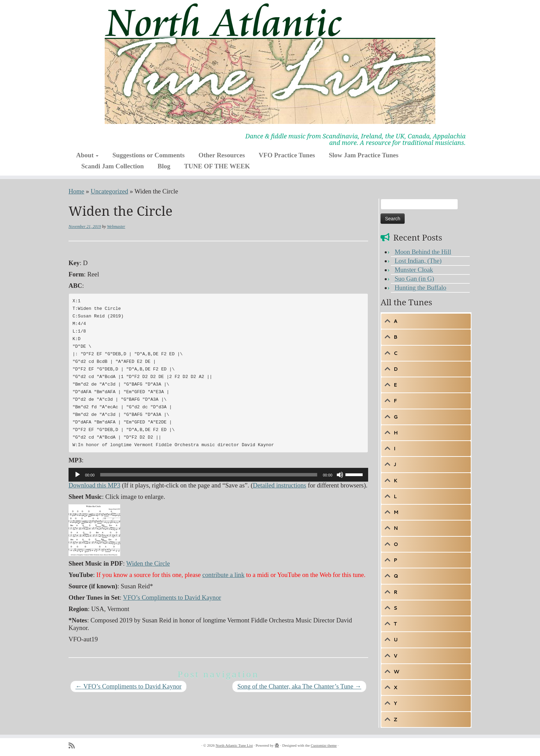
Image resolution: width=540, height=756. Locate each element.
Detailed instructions (279, 485)
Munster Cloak (414, 270)
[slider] (209, 475)
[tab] (426, 321)
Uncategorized (109, 191)
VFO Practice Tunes (287, 155)
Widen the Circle (148, 563)
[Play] (77, 475)
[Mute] (340, 475)
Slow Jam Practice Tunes (364, 155)
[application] (218, 475)
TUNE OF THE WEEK (217, 166)
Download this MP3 (94, 485)
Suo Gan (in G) (414, 279)
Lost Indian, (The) (418, 261)
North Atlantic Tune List (234, 745)
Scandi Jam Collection (113, 166)
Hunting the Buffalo (420, 288)
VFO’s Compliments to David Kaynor (172, 597)
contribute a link (223, 575)
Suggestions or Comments (148, 155)
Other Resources (222, 155)
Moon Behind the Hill (423, 252)
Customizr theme (324, 745)
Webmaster (116, 227)
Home (76, 191)
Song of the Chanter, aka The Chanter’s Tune (299, 686)
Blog (164, 166)
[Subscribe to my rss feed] (74, 746)
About (87, 155)
